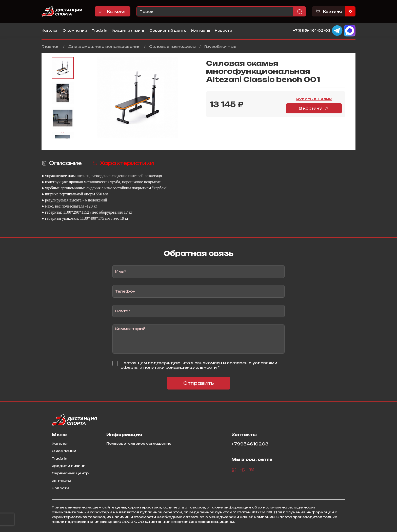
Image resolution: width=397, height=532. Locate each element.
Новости (223, 30)
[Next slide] (63, 133)
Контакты (201, 30)
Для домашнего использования (104, 46)
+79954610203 (250, 444)
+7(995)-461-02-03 (312, 30)
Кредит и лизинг (128, 30)
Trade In (99, 30)
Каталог (113, 11)
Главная (51, 46)
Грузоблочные (220, 46)
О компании (75, 30)
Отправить (199, 383)
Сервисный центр (168, 30)
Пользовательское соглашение (139, 443)
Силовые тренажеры (172, 46)
